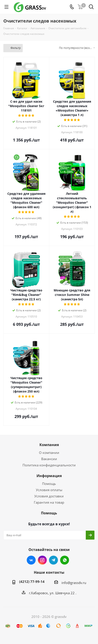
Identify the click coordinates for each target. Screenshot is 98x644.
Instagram (42, 560)
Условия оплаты (49, 490)
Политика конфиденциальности (49, 465)
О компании (49, 453)
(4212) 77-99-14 (32, 582)
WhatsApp (65, 560)
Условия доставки (49, 496)
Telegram (53, 560)
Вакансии (49, 459)
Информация (49, 476)
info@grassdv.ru (74, 583)
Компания (49, 445)
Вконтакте (31, 560)
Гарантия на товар (49, 502)
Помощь (49, 484)
